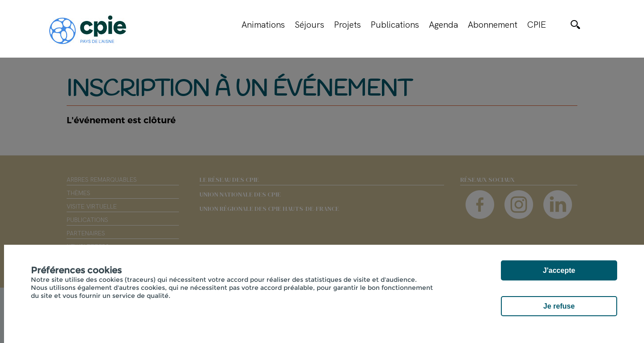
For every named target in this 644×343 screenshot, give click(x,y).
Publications (395, 25)
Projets (347, 25)
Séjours (309, 25)
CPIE (537, 25)
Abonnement (493, 25)
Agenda (443, 25)
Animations (263, 25)
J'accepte (559, 270)
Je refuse (559, 306)
